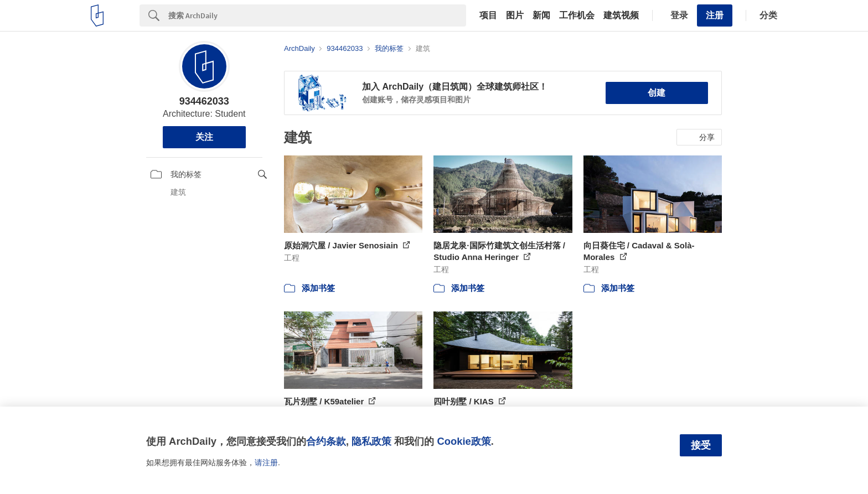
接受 (701, 445)
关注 (204, 137)
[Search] (317, 15)
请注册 (266, 462)
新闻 (541, 15)
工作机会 (577, 15)
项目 (488, 15)
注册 (715, 15)
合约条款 (326, 441)
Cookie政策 (464, 441)
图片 (515, 15)
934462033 (204, 101)
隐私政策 (371, 441)
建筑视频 (621, 15)
